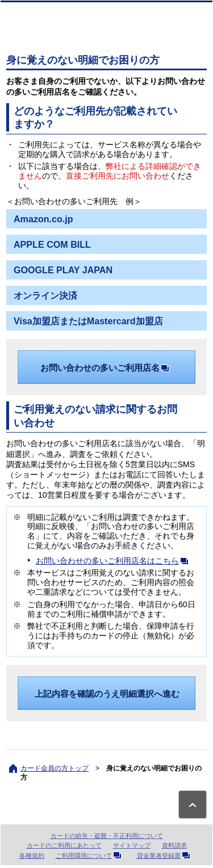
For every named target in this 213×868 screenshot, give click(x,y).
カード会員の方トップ (55, 768)
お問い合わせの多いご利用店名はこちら (114, 561)
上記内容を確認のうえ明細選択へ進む (107, 694)
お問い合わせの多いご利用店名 (107, 368)
